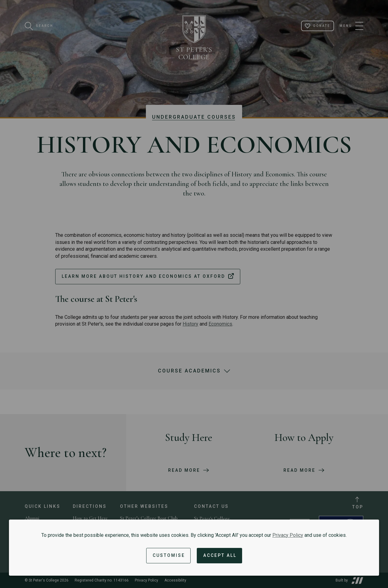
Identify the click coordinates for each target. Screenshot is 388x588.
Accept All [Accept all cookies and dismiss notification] (220, 555)
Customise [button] (169, 555)
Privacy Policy (288, 535)
